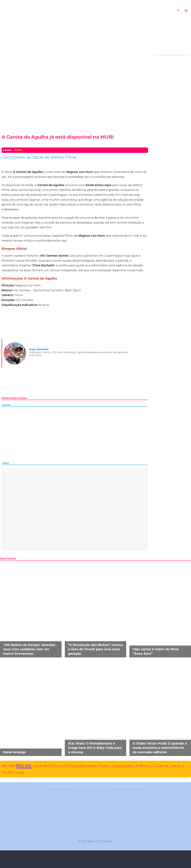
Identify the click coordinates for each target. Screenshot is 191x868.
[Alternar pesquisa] (178, 10)
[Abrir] (186, 10)
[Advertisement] (171, 104)
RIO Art (24, 766)
